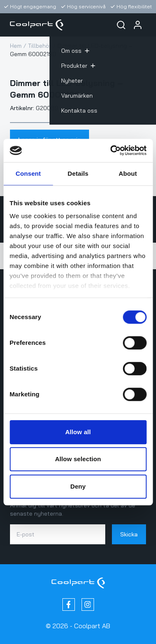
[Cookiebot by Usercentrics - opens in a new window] (111, 150)
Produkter (78, 66)
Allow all (78, 432)
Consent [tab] (28, 173)
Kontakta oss (79, 111)
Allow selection (78, 459)
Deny (78, 486)
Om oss (75, 51)
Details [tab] (78, 173)
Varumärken (77, 96)
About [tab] (128, 173)
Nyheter (72, 81)
